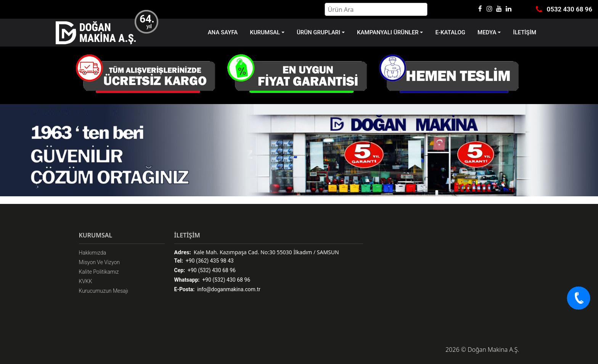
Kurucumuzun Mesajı (104, 291)
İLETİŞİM (525, 32)
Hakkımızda (93, 253)
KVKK (86, 281)
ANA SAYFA (223, 32)
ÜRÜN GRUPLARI (318, 32)
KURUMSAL (265, 32)
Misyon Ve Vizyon (100, 262)
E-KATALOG (450, 32)
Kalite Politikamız (99, 272)
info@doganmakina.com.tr (217, 289)
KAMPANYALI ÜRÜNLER (388, 32)
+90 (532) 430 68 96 (205, 270)
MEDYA (487, 32)
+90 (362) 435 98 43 (204, 261)
